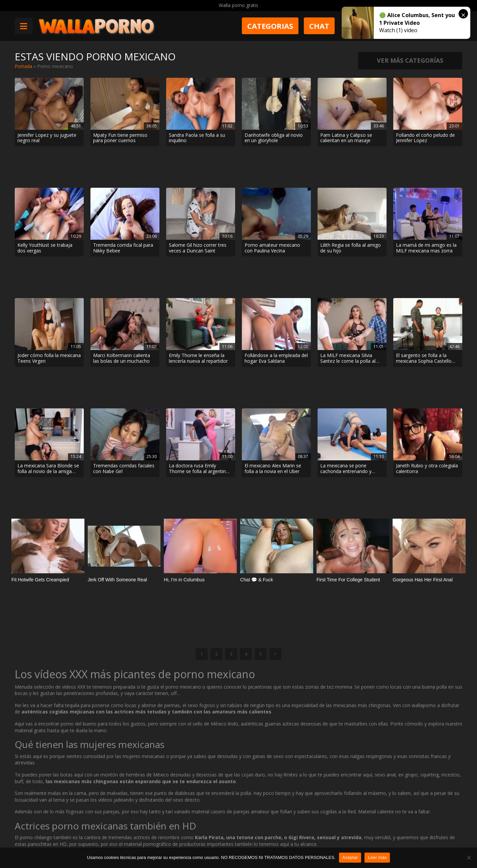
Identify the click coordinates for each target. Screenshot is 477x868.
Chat (319, 26)
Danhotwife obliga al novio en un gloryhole (274, 138)
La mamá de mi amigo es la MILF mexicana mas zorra (426, 212)
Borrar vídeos (148, 843)
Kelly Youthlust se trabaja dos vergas (45, 212)
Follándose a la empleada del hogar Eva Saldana (276, 286)
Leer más (377, 857)
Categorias (270, 26)
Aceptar (350, 857)
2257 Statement (240, 843)
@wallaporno (437, 842)
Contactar (111, 832)
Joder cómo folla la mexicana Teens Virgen (49, 286)
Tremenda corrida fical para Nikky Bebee (123, 212)
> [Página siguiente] (275, 472)
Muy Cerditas (115, 820)
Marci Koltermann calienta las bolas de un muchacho (122, 286)
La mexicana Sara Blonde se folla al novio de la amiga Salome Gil (48, 360)
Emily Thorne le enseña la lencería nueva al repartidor (198, 286)
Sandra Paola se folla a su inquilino (197, 138)
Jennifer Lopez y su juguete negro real (47, 138)
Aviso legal (112, 843)
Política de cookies (192, 843)
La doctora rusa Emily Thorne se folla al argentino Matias (199, 360)
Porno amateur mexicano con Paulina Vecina (272, 212)
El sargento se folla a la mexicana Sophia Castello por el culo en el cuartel (424, 286)
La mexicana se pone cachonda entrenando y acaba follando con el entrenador (346, 360)
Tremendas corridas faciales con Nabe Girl (124, 360)
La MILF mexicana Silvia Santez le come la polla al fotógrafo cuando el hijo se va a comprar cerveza (350, 286)
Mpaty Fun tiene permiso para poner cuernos (120, 138)
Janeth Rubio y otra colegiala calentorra (427, 360)
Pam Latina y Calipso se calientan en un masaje (346, 138)
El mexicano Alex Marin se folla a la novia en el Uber (273, 360)
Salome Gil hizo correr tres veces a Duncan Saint (198, 212)
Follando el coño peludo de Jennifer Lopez (425, 138)
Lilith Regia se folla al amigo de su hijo (351, 212)
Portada (23, 66)
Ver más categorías (410, 60)
